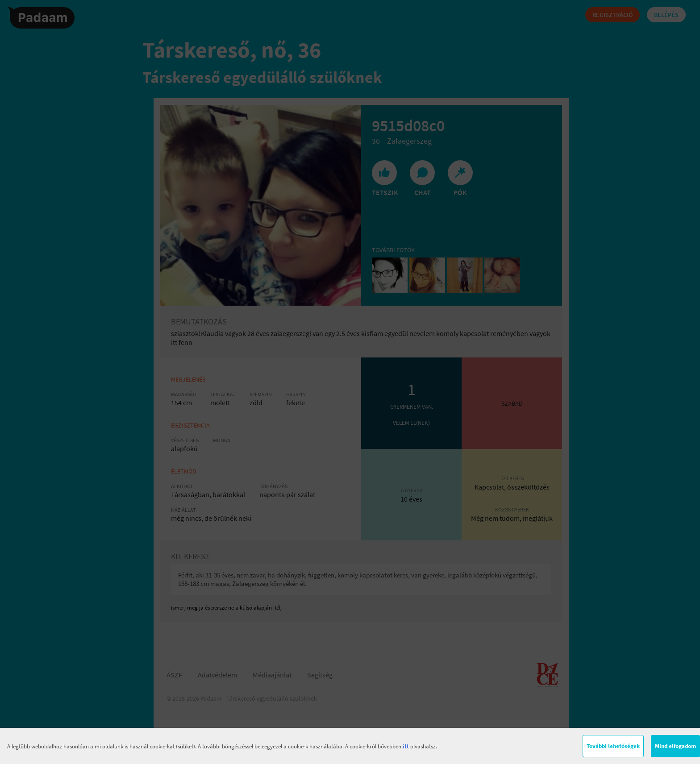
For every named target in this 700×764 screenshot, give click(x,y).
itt (406, 746)
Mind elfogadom (675, 746)
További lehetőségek (613, 746)
